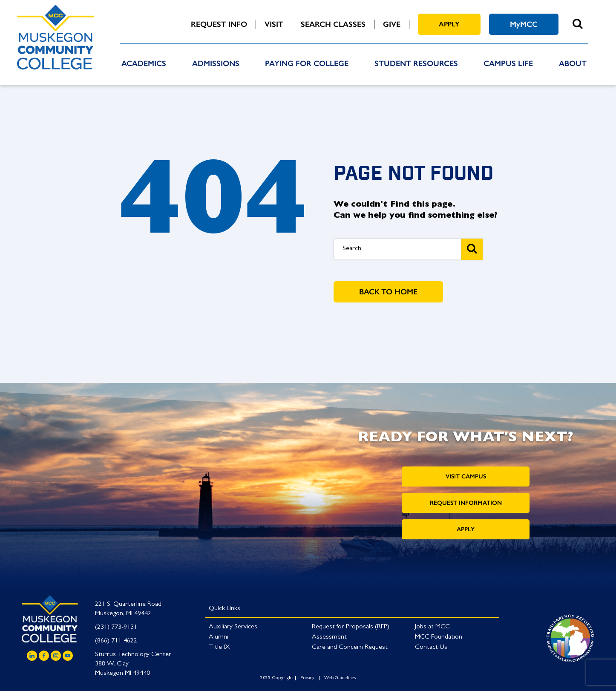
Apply (449, 24)
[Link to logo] (570, 637)
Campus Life (508, 63)
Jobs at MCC (432, 627)
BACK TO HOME (388, 292)
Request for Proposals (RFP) (351, 627)
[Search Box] (397, 249)
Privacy (307, 678)
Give (392, 24)
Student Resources (416, 63)
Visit (274, 24)
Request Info (219, 24)
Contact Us (431, 648)
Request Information (466, 503)
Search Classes (333, 24)
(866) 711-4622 (116, 641)
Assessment (329, 637)
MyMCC (524, 24)
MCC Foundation (439, 637)
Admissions (216, 63)
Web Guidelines (340, 678)
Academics (144, 63)
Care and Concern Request (350, 648)
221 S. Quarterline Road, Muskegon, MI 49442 (129, 609)
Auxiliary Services (233, 627)
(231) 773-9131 (116, 628)
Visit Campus (466, 477)
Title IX (219, 648)
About (573, 63)
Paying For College (307, 63)
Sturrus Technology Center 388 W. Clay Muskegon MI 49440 (133, 664)
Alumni (219, 637)
